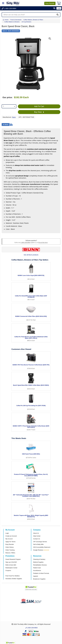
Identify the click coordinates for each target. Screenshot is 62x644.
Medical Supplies (38, 562)
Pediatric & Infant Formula (41, 573)
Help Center (37, 536)
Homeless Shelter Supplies (14, 579)
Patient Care (37, 568)
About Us (36, 533)
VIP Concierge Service (40, 542)
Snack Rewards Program (13, 559)
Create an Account (11, 536)
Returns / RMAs (10, 553)
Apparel (36, 576)
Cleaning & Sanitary (39, 559)
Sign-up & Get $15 (11, 562)
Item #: (5, 31)
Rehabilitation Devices (40, 565)
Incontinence (37, 570)
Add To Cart (39, 106)
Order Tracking (10, 550)
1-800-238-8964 (25, 243)
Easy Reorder (10, 544)
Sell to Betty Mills (38, 544)
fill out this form (43, 243)
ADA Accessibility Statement (42, 547)
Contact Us (37, 539)
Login (7, 533)
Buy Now (39, 112)
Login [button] (59, 8)
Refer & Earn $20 (11, 565)
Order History (10, 547)
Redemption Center (11, 568)
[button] (54, 8)
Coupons (8, 570)
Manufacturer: (7, 117)
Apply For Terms (10, 542)
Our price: (8, 97)
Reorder (50, 3)
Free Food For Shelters (13, 576)
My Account (9, 539)
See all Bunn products (31, 255)
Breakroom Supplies (39, 579)
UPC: (20, 117)
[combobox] (9, 106)
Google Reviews (38, 550)
